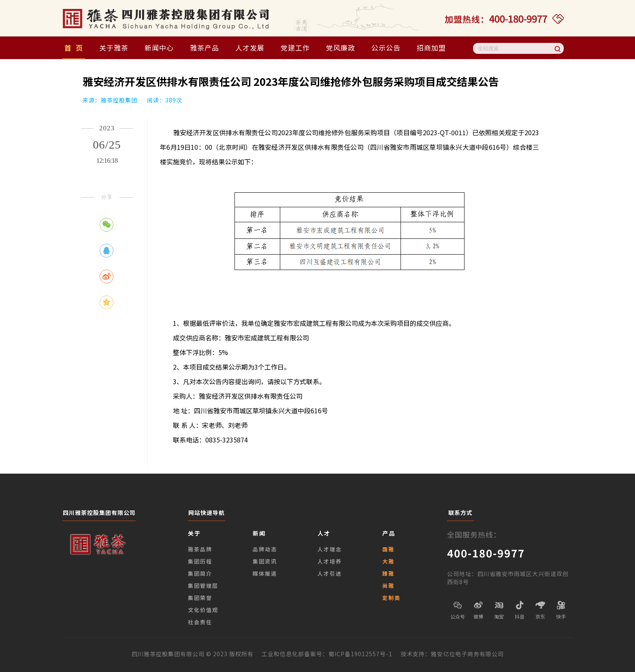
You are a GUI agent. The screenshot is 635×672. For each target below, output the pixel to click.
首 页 (74, 48)
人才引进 (330, 573)
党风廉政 (341, 48)
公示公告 (386, 48)
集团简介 (200, 573)
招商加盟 (431, 48)
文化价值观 (203, 610)
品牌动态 (265, 549)
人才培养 (330, 561)
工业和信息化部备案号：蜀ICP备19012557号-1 (331, 654)
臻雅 (388, 573)
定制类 (391, 598)
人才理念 (330, 549)
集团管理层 (203, 586)
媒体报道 (265, 573)
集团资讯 (265, 561)
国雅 (388, 549)
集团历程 (200, 561)
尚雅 (388, 586)
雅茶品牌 (200, 549)
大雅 (388, 561)
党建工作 (295, 48)
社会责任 (200, 622)
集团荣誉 (200, 598)
